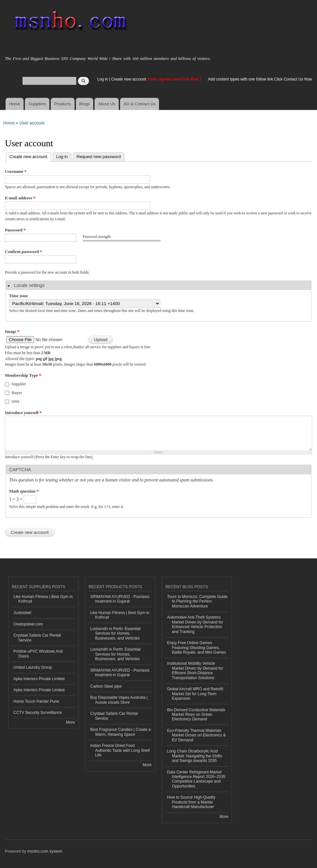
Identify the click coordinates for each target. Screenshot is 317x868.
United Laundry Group (33, 667)
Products (63, 104)
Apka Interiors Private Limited (39, 679)
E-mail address (20, 198)
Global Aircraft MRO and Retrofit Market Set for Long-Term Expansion (195, 694)
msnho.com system (45, 851)
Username (16, 171)
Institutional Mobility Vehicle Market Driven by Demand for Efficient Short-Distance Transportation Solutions (195, 670)
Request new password (99, 157)
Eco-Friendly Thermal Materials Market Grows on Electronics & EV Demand (197, 735)
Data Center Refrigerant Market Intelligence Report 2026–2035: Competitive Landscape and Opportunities (197, 779)
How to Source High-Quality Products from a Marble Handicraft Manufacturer (191, 802)
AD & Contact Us (140, 104)
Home (15, 104)
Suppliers (37, 104)
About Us (106, 104)
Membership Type (23, 375)
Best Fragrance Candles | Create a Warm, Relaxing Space (121, 732)
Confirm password (23, 252)
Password (15, 230)
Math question (24, 491)
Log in (103, 79)
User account (32, 123)
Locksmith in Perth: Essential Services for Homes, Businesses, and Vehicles (115, 633)
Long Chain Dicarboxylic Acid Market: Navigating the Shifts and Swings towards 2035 (195, 756)
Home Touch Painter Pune (36, 701)
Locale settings (29, 285)
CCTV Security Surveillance (38, 713)
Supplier (19, 384)
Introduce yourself (23, 413)
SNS (16, 401)
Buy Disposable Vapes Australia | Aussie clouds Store (119, 700)
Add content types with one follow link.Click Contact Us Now (260, 79)
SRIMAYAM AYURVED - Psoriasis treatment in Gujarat (120, 599)
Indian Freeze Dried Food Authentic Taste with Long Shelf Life (120, 750)
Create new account (129, 79)
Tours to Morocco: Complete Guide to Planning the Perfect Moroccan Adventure (197, 601)
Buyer (17, 393)
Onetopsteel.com (28, 624)
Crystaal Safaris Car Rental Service (37, 638)
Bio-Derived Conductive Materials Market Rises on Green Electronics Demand (196, 715)
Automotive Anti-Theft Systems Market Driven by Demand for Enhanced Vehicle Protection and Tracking (195, 624)
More (70, 722)
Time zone (18, 296)
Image (12, 331)
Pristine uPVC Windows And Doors (38, 654)
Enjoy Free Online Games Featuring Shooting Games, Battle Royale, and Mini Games (197, 648)
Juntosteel (22, 613)
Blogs (85, 104)
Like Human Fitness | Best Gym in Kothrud (43, 599)
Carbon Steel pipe (106, 686)
